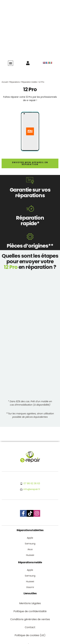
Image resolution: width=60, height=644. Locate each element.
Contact (30, 627)
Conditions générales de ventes (30, 619)
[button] (11, 63)
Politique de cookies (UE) (30, 635)
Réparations (15, 82)
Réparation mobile (29, 82)
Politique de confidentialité (30, 611)
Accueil (5, 82)
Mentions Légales (30, 603)
